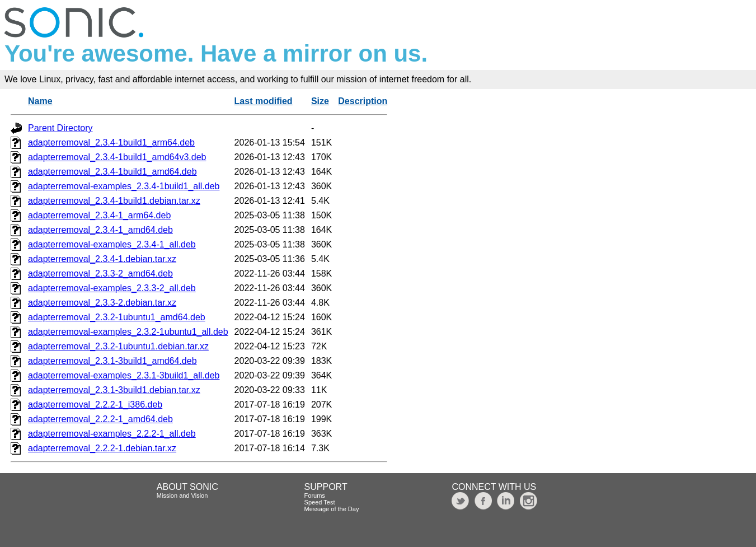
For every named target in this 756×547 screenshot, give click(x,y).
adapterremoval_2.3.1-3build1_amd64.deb (112, 361)
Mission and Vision (182, 495)
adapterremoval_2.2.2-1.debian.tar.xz (102, 448)
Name (40, 101)
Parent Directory (60, 128)
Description (363, 101)
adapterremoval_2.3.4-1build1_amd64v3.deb (117, 157)
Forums (315, 495)
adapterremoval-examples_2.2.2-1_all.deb (112, 434)
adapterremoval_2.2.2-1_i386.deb (95, 405)
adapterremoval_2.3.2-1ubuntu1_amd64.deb (117, 317)
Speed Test (320, 502)
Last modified (264, 101)
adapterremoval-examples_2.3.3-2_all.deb (112, 288)
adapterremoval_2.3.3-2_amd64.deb (100, 273)
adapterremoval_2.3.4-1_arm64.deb (99, 215)
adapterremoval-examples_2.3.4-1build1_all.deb (124, 186)
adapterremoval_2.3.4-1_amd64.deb (100, 230)
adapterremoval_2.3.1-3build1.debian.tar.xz (114, 390)
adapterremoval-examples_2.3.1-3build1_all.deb (124, 375)
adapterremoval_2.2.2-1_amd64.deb (100, 419)
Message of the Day (332, 509)
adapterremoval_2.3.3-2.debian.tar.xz (102, 303)
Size (320, 101)
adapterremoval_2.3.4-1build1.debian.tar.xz (114, 201)
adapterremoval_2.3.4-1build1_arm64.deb (111, 142)
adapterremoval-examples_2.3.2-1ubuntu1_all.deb (128, 332)
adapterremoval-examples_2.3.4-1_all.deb (112, 244)
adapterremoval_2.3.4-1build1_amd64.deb (112, 172)
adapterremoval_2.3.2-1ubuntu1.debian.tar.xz (118, 346)
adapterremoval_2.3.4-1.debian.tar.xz (102, 259)
